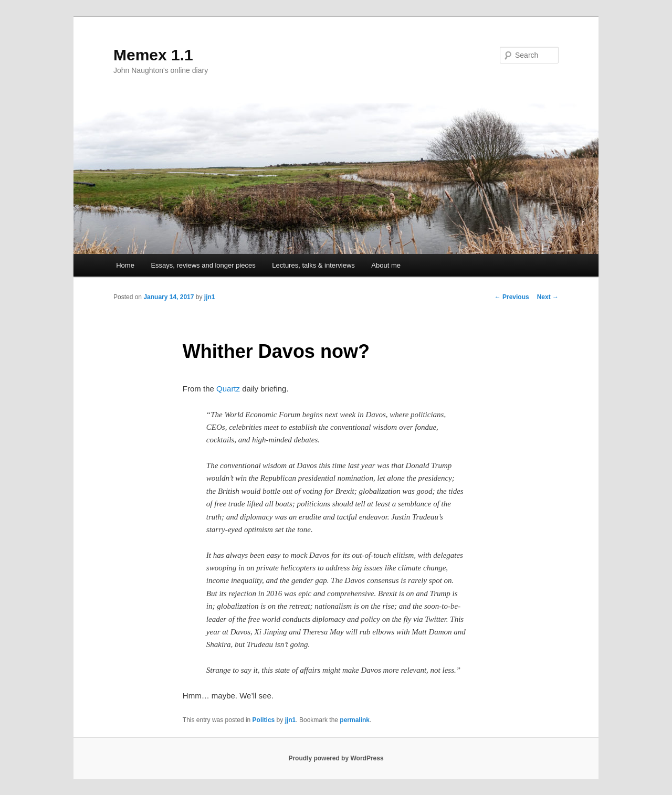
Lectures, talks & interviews (313, 265)
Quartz (228, 389)
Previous (512, 297)
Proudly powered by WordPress (336, 758)
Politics (264, 720)
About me (386, 265)
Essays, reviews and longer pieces (203, 265)
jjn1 (210, 297)
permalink (355, 720)
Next (548, 297)
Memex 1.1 (153, 55)
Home (125, 265)
